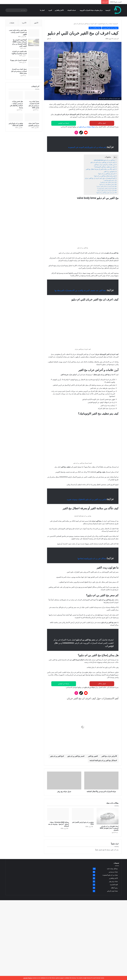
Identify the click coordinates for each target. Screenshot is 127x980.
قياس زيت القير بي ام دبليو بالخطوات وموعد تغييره (87, 495)
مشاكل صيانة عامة (112, 910)
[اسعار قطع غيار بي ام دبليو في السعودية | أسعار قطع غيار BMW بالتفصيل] (108, 858)
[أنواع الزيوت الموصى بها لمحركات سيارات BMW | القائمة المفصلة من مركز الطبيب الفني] (34, 42)
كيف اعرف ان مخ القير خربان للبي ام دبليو (103, 162)
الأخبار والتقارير (59, 10)
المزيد (50, 10)
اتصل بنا (42, 10)
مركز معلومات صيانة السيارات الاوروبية (91, 10)
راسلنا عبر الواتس (64, 123)
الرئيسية (108, 10)
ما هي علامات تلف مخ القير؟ (107, 182)
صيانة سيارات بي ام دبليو (87, 127)
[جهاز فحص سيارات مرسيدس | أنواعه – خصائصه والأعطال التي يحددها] (16, 95)
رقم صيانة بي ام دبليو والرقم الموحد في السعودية (87, 147)
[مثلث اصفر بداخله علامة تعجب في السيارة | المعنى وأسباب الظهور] (34, 33)
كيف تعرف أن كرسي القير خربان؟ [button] (102, 782)
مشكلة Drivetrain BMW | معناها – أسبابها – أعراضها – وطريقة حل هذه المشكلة (79, 2)
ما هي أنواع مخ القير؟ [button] (107, 748)
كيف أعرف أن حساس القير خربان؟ (105, 186)
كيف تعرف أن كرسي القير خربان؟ (106, 191)
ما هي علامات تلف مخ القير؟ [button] (104, 755)
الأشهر (36, 23)
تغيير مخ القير (92, 798)
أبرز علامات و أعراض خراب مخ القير (104, 165)
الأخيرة (24, 23)
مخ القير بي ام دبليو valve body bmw (104, 160)
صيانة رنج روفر (113, 923)
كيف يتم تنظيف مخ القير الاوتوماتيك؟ (105, 167)
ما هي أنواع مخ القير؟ (109, 180)
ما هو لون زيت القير (109, 171)
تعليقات (12, 23)
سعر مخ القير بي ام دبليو (76, 798)
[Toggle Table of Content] (114, 157)
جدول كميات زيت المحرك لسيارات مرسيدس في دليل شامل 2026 (19, 71)
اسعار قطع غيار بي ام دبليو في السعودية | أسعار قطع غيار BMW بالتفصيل (109, 870)
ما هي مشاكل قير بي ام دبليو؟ (107, 184)
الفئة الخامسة (114, 926)
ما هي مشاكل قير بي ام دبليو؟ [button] (103, 761)
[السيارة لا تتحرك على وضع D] (34, 63)
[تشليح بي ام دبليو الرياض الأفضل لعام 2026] (83, 856)
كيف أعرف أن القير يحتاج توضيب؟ (106, 189)
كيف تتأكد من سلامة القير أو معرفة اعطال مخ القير (100, 169)
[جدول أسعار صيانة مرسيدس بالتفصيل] (32, 117)
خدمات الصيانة (72, 10)
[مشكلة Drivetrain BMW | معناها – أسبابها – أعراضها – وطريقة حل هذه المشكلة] (58, 856)
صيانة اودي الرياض (112, 932)
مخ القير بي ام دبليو (57, 798)
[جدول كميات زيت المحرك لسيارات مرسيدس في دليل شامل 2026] (34, 72)
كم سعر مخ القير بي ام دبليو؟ (107, 174)
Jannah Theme (27, 978)
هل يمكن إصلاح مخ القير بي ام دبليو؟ (104, 176)
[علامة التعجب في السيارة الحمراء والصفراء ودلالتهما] (34, 54)
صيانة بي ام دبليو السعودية (104, 24)
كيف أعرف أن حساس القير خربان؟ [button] (101, 768)
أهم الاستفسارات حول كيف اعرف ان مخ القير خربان (100, 178)
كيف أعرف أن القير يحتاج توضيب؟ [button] (102, 775)
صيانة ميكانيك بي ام (95, 28)
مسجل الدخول (106, 891)
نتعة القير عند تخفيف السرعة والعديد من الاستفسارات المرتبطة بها (80, 290)
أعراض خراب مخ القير (109, 798)
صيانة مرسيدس (113, 913)
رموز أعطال (114, 929)
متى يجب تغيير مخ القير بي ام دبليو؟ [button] (101, 789)
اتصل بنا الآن (102, 123)
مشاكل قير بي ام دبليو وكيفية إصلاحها (92, 600)
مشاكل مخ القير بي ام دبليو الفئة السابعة (103, 802)
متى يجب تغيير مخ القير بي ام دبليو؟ (105, 193)
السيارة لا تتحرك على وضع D (19, 60)
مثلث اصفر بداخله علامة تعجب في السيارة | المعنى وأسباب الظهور (18, 32)
